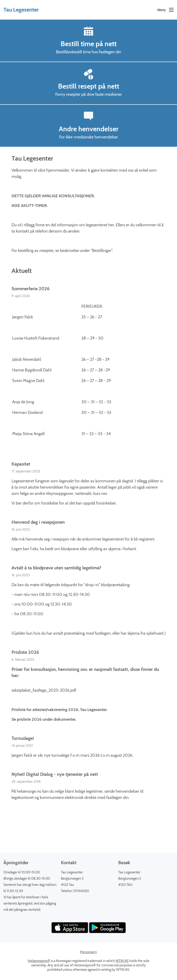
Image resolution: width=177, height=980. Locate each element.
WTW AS (122, 961)
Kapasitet (21, 464)
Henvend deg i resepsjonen (38, 522)
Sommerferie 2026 (31, 289)
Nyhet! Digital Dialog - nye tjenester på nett (55, 774)
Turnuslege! (23, 738)
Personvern (88, 952)
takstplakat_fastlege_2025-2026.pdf (44, 690)
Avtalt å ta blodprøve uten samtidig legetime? (56, 568)
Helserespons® (39, 961)
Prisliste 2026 (25, 652)
